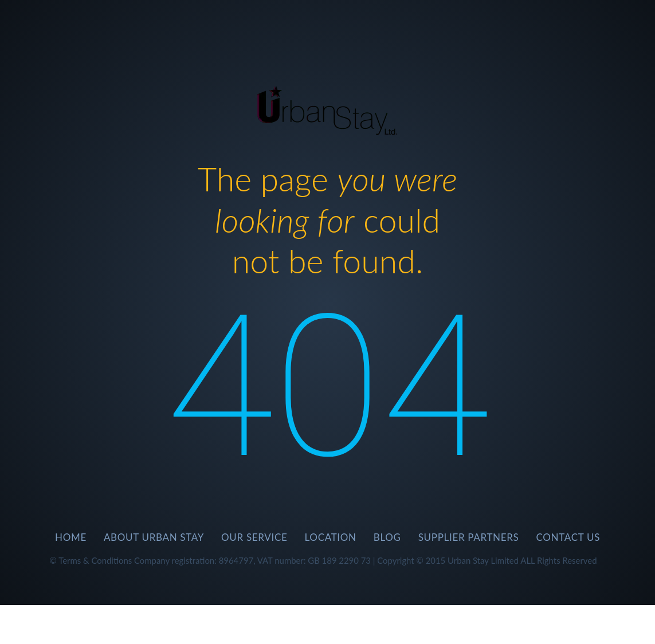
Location (331, 537)
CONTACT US (568, 537)
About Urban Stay (154, 537)
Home (71, 537)
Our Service (254, 537)
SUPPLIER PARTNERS (469, 537)
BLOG (387, 537)
